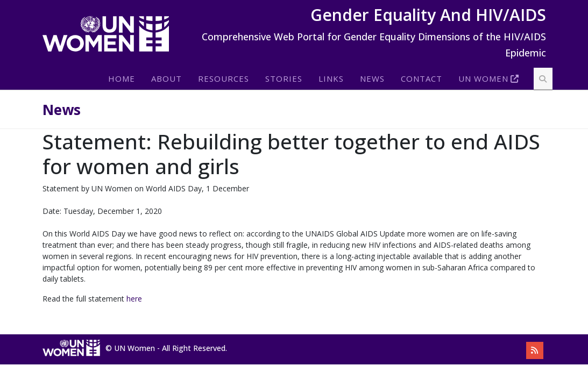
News (372, 78)
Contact (421, 78)
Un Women (483, 78)
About (167, 78)
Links (331, 78)
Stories (284, 78)
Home (122, 78)
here (134, 299)
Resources (224, 78)
